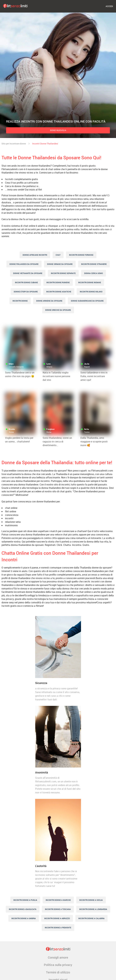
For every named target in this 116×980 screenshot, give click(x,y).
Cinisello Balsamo (16, 367)
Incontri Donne (20, 301)
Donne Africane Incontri (35, 255)
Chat (58, 255)
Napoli (87, 367)
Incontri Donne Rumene (58, 282)
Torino (87, 432)
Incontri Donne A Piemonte (58, 928)
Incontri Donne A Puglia (25, 900)
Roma (11, 432)
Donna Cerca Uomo (94, 273)
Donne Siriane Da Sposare (60, 264)
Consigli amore (58, 957)
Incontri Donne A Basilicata (23, 909)
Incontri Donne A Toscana (58, 909)
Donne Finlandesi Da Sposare (24, 264)
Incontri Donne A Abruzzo (57, 918)
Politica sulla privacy (58, 965)
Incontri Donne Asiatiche (59, 292)
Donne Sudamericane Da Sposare (87, 301)
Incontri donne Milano (91, 292)
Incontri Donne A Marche (58, 900)
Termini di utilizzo (58, 972)
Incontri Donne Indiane (90, 282)
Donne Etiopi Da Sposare (26, 292)
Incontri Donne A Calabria (91, 918)
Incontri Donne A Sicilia (91, 900)
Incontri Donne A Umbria (24, 918)
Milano (49, 367)
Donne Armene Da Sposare (49, 301)
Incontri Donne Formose (81, 255)
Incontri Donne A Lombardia (93, 909)
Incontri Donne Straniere (94, 264)
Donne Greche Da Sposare (58, 310)
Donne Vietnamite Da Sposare (28, 273)
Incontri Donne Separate (63, 273)
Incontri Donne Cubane (26, 282)
